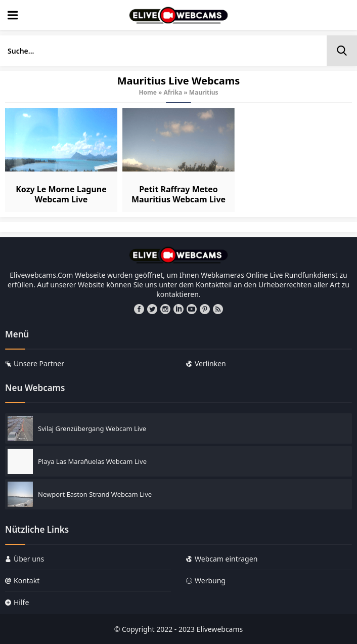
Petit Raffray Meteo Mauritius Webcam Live (178, 194)
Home (148, 92)
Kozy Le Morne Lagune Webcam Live (61, 194)
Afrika (173, 92)
